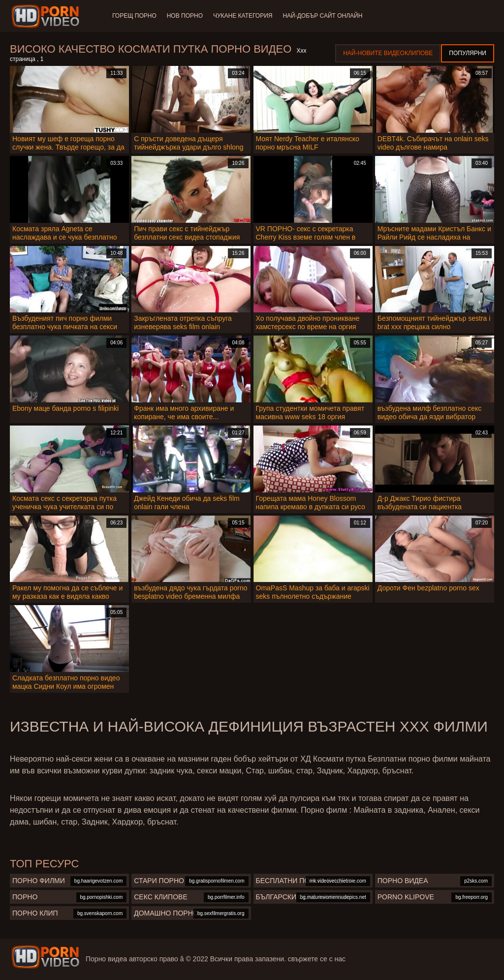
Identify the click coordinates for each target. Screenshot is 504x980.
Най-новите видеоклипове (388, 53)
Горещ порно (134, 16)
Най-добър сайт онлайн (327, 16)
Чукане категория (246, 16)
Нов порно (186, 16)
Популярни (468, 53)
